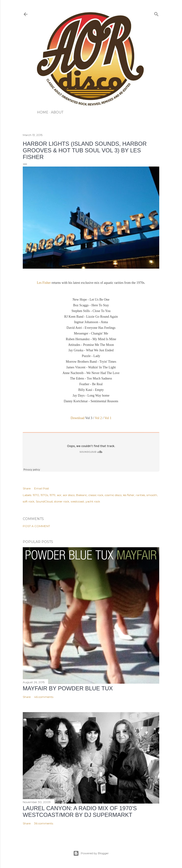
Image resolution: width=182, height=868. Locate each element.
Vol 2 (98, 418)
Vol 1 (108, 418)
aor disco (69, 495)
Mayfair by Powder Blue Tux (68, 688)
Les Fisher (44, 283)
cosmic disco (113, 495)
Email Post (42, 488)
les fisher (129, 495)
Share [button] (27, 488)
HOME (43, 112)
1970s (44, 495)
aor (59, 495)
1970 (36, 495)
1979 (52, 495)
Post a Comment (36, 526)
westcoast (77, 501)
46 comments (44, 697)
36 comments (44, 823)
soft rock (29, 501)
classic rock (96, 495)
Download (78, 418)
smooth (152, 495)
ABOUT (57, 112)
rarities (140, 495)
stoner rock (62, 501)
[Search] (156, 13)
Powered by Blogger (91, 853)
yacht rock (93, 501)
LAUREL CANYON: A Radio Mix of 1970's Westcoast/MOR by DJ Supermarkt (80, 811)
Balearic (82, 495)
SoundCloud (44, 501)
